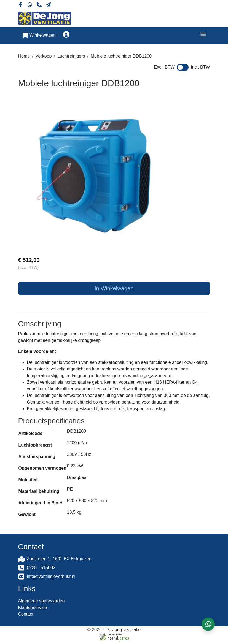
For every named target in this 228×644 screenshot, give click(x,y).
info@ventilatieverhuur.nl (51, 578)
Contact (26, 617)
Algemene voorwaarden (41, 603)
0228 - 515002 (41, 569)
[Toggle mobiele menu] (203, 35)
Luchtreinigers (71, 56)
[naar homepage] (45, 18)
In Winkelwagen (114, 289)
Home (24, 56)
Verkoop (44, 56)
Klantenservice (33, 610)
